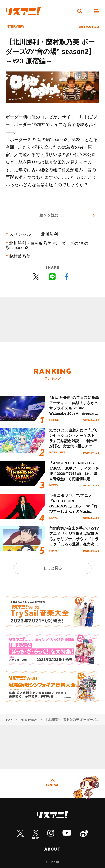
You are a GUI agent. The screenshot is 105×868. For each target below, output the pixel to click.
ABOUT (52, 849)
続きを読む (49, 215)
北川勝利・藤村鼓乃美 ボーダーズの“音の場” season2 (47, 245)
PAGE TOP (52, 785)
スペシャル (20, 234)
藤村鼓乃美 (20, 256)
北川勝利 (49, 234)
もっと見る (53, 568)
